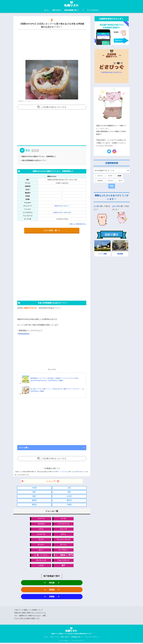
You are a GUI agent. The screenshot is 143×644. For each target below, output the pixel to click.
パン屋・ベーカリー (41, 556)
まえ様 (96, 207)
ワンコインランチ (63, 540)
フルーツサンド (63, 561)
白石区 (69, 496)
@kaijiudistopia (24, 334)
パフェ (41, 529)
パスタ (41, 566)
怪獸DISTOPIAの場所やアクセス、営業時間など (39, 156)
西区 (69, 492)
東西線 (52, 591)
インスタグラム (93, 10)
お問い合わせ (57, 10)
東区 (34, 492)
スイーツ (41, 519)
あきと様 (116, 207)
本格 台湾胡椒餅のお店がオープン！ (34, 160)
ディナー (41, 545)
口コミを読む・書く (52, 230)
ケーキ (63, 519)
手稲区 (69, 505)
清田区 (34, 505)
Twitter (57, 471)
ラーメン (63, 545)
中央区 (34, 488)
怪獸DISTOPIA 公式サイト (62, 206)
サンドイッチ (41, 561)
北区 (69, 488)
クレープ (63, 529)
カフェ (63, 535)
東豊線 (52, 598)
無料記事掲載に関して (72, 10)
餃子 (63, 566)
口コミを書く (24, 447)
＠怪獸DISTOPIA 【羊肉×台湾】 (62, 212)
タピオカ (41, 524)
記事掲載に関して (77, 638)
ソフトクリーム (63, 524)
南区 (34, 496)
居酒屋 (121, 176)
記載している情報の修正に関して (78, 224)
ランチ (41, 540)
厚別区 (34, 501)
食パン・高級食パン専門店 (63, 556)
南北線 (52, 583)
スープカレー (63, 550)
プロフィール (54, 638)
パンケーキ (41, 535)
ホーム (46, 10)
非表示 (35, 151)
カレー (41, 550)
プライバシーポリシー (92, 638)
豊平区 (69, 501)
